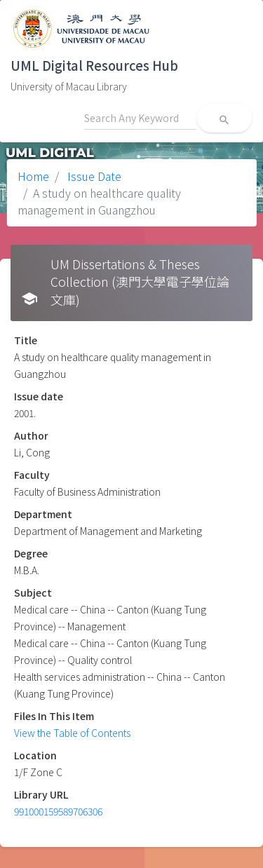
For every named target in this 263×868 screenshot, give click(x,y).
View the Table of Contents (72, 733)
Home (33, 176)
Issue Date (93, 176)
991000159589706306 (58, 811)
